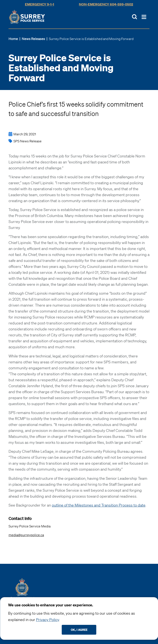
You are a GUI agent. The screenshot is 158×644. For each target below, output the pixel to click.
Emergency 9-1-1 (40, 4)
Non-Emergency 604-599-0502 (106, 4)
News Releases (33, 39)
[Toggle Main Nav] (144, 17)
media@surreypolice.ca (26, 535)
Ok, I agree (79, 630)
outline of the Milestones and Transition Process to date (99, 505)
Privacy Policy (47, 620)
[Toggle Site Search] (135, 17)
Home (13, 39)
